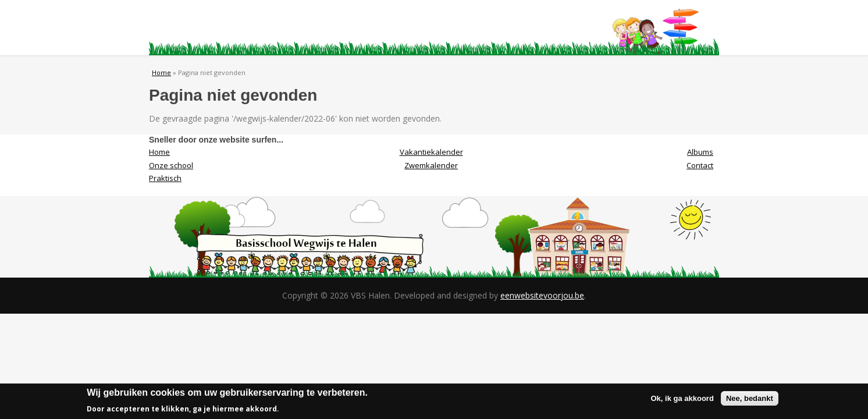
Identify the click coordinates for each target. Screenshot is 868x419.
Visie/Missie (414, 28)
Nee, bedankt (750, 400)
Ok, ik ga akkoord (682, 400)
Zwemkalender (431, 165)
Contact (567, 28)
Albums (490, 28)
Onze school (262, 28)
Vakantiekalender (431, 152)
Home (186, 28)
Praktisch (338, 28)
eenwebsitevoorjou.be (542, 295)
